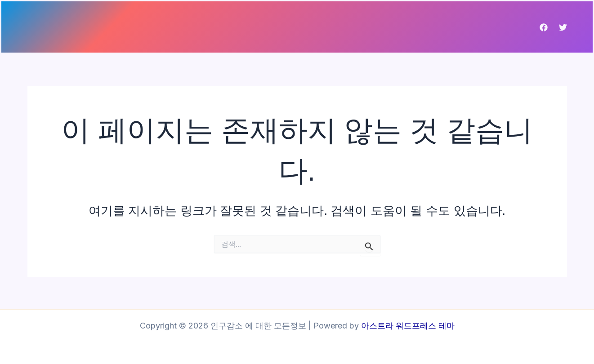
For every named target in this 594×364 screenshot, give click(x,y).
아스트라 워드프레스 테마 (408, 326)
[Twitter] (563, 27)
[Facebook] (544, 27)
